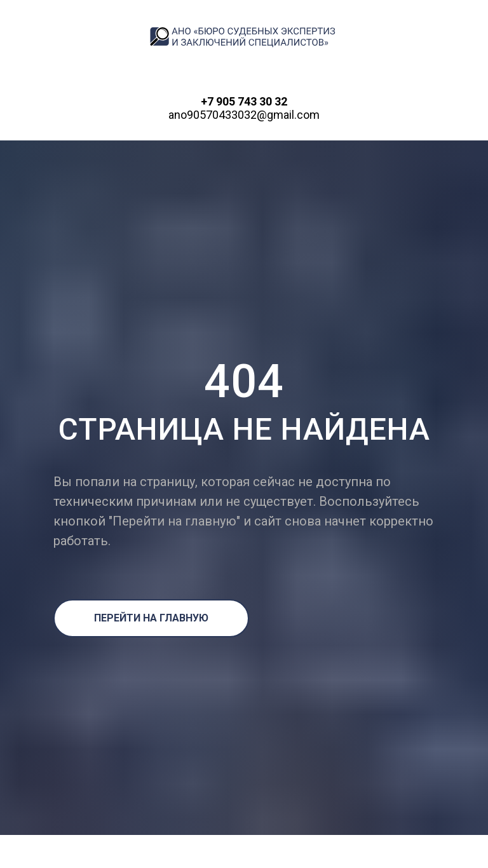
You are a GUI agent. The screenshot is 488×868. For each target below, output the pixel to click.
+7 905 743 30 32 (244, 101)
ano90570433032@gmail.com (244, 115)
